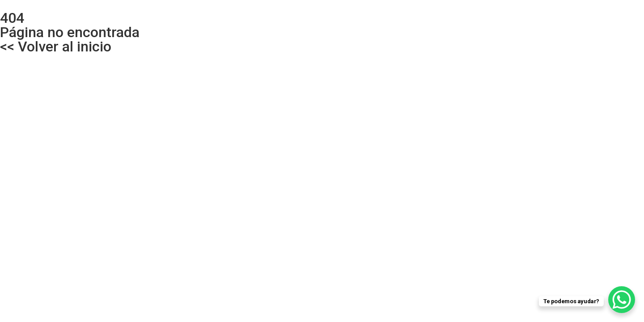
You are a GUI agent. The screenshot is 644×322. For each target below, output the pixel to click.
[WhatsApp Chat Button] (622, 300)
